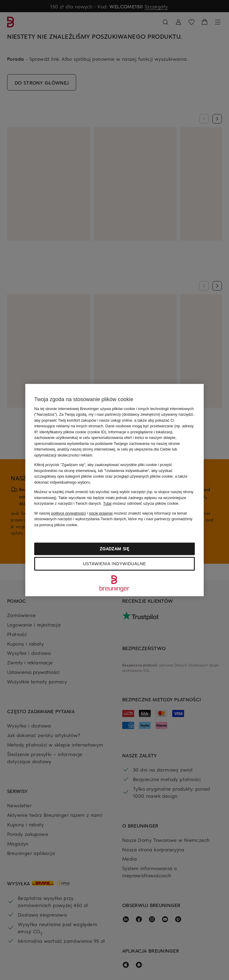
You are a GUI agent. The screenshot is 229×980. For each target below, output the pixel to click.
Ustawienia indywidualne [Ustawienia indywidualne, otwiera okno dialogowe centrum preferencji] (114, 564)
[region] (114, 490)
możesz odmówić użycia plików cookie (141, 503)
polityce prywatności (68, 513)
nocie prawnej (101, 513)
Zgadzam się (114, 549)
